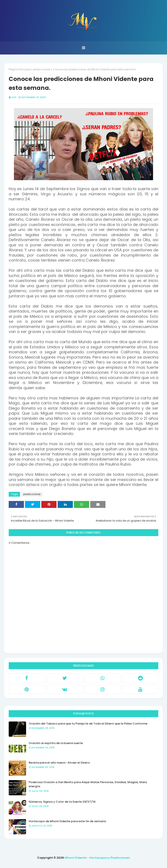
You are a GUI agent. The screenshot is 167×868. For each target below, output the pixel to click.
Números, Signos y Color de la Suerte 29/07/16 (62, 802)
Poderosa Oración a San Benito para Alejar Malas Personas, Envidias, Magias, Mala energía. (88, 784)
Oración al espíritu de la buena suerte (56, 743)
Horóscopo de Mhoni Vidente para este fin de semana (67, 821)
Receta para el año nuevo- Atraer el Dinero (59, 763)
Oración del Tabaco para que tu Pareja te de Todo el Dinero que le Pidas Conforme (88, 724)
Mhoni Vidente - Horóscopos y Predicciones (97, 858)
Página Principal (19, 69)
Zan (14, 97)
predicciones (42, 69)
